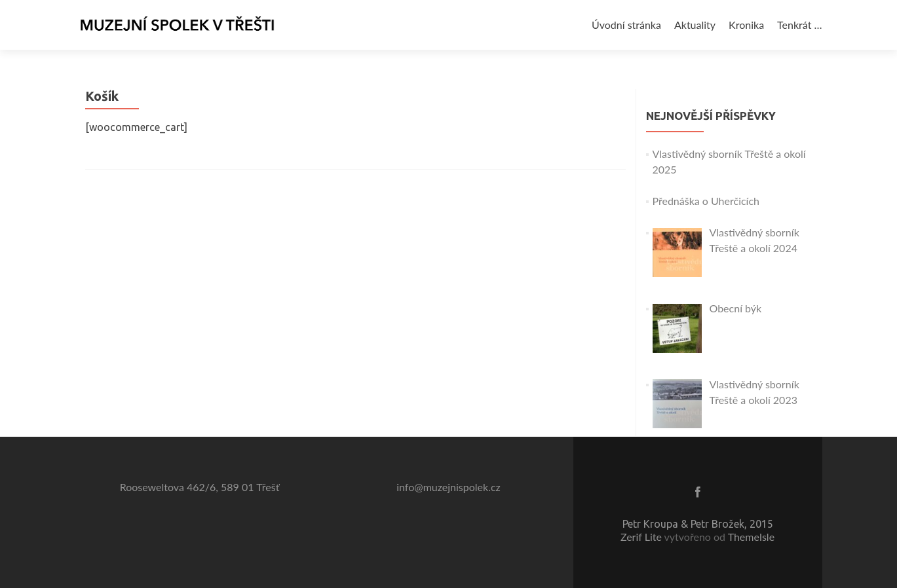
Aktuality (695, 25)
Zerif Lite (642, 537)
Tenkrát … (799, 25)
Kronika (746, 25)
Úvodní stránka (626, 25)
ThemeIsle (751, 537)
